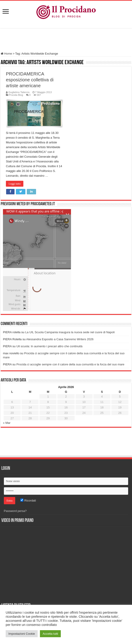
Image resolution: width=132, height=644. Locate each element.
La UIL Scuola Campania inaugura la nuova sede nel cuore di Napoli (70, 332)
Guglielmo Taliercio (19, 92)
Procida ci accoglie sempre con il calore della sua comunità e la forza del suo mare (70, 364)
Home (6, 54)
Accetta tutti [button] (50, 634)
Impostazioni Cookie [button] (22, 634)
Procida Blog (16, 95)
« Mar (7, 423)
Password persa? (15, 511)
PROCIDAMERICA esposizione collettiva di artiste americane (30, 80)
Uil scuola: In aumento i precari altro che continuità (49, 346)
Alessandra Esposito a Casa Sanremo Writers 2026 (60, 339)
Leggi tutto (15, 184)
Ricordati (28, 500)
